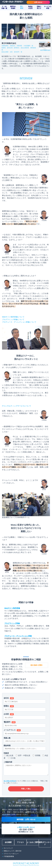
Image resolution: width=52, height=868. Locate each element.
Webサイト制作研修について (13, 317)
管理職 (38, 755)
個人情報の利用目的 (10, 781)
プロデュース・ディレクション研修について (19, 322)
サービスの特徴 (48, 7)
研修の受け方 (39, 7)
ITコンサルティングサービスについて (16, 406)
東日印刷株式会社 (45, 50)
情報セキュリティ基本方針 (13, 851)
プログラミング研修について (13, 319)
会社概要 (8, 842)
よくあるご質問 (33, 842)
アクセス (20, 842)
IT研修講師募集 (9, 856)
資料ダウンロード (45, 843)
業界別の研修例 (13, 7)
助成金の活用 (30, 7)
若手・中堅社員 (24, 755)
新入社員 (10, 755)
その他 (13, 758)
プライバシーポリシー (11, 854)
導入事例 (22, 7)
